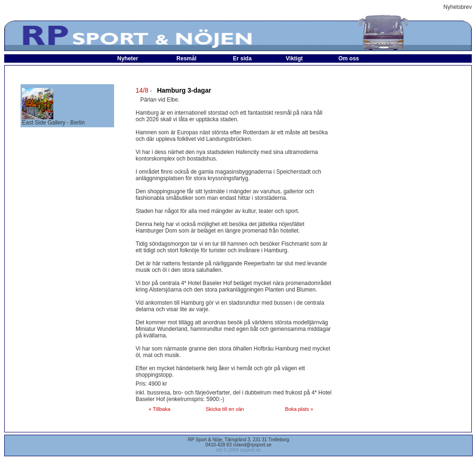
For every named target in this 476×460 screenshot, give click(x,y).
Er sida (242, 58)
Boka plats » (299, 409)
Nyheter (128, 58)
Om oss (349, 58)
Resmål (186, 58)
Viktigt (294, 58)
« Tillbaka (159, 409)
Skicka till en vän (225, 409)
